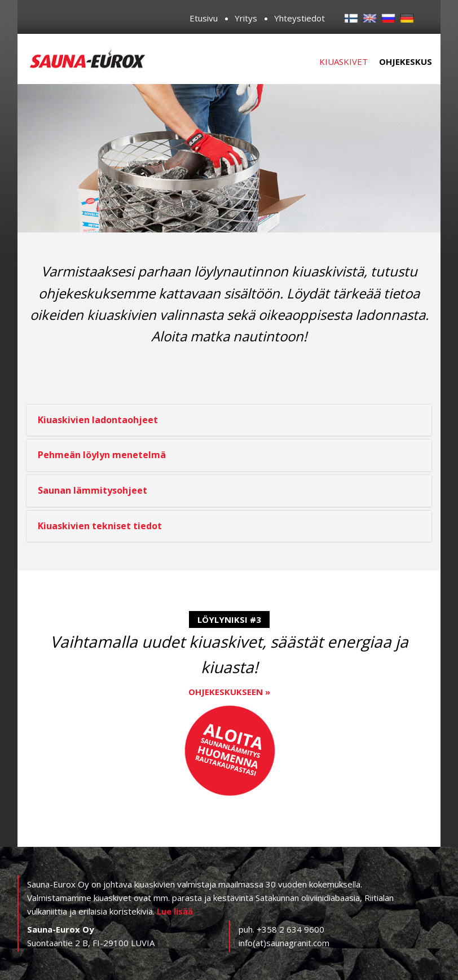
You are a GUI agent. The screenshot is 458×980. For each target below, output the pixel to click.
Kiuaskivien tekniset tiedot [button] (100, 526)
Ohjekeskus (406, 61)
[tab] (229, 420)
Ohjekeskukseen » (229, 692)
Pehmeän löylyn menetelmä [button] (102, 455)
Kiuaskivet (343, 61)
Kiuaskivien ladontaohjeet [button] (98, 420)
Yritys (246, 18)
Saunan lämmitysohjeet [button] (93, 490)
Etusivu (204, 18)
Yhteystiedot (300, 18)
